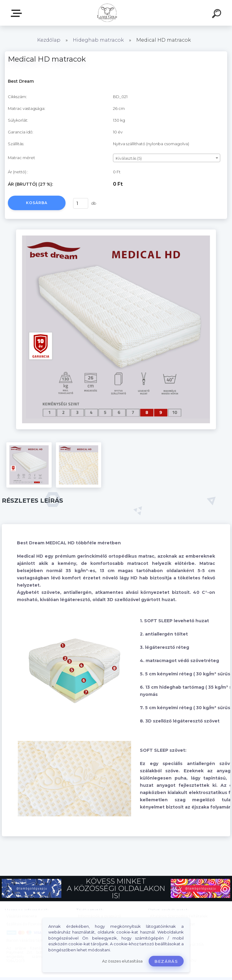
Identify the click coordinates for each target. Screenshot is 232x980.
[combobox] (167, 158)
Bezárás (166, 961)
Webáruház (18, 13)
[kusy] (81, 203)
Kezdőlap (49, 40)
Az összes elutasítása (122, 961)
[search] (217, 14)
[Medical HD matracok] (116, 232)
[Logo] (107, 13)
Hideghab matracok (98, 40)
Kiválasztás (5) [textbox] (129, 158)
